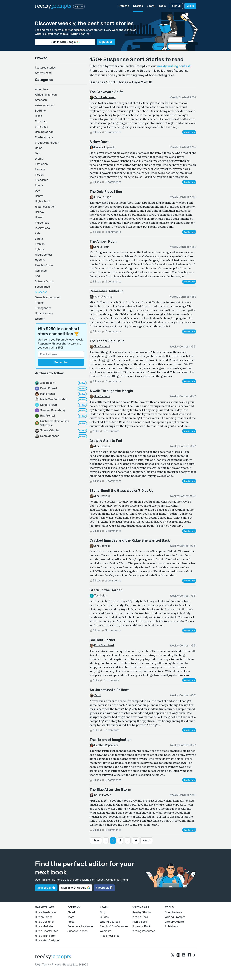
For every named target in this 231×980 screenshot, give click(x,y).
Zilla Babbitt (48, 383)
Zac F (98, 695)
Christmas (41, 127)
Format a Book (141, 926)
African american (46, 95)
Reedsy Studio (141, 912)
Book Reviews (173, 912)
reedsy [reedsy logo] (53, 6)
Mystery (40, 260)
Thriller (39, 303)
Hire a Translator (45, 936)
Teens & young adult (48, 297)
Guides (104, 917)
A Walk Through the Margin (111, 391)
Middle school (43, 255)
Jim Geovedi (102, 346)
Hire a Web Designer (47, 940)
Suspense (41, 292)
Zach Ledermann (105, 97)
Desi (38, 153)
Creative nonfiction (47, 143)
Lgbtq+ (40, 249)
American (41, 100)
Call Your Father (103, 640)
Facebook (104, 888)
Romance (41, 271)
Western (40, 319)
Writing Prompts (175, 917)
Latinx (39, 239)
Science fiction (44, 281)
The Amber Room (104, 241)
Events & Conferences (114, 926)
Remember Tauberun (107, 291)
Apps (79, 7)
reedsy (53, 957)
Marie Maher (48, 394)
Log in (190, 6)
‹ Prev (96, 841)
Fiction (39, 175)
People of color (44, 265)
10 (135, 841)
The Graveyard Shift (106, 92)
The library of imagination (111, 740)
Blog (103, 912)
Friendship (42, 180)
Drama (39, 159)
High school (42, 201)
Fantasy (40, 169)
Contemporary (44, 137)
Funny (39, 185)
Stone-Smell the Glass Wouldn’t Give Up (121, 491)
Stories (138, 6)
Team (71, 917)
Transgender (43, 308)
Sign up (176, 6)
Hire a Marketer (44, 926)
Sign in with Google (65, 42)
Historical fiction (45, 207)
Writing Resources (144, 931)
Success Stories (77, 931)
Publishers (171, 926)
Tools (162, 6)
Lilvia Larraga (103, 197)
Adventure (42, 89)
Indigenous (42, 223)
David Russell (49, 388)
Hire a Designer (44, 922)
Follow (82, 383)
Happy (39, 196)
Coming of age (44, 132)
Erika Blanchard (104, 645)
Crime (39, 148)
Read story (189, 132)
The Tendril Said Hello (107, 341)
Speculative (42, 287)
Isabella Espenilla (105, 147)
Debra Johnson (50, 436)
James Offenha (50, 430)
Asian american (45, 105)
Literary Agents (175, 922)
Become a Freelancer (81, 926)
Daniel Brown (49, 405)
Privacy (56, 965)
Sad (37, 276)
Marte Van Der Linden (54, 399)
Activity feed (43, 73)
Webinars (106, 931)
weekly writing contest (173, 66)
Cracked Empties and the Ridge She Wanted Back (130, 540)
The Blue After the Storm (110, 790)
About (71, 912)
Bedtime (40, 111)
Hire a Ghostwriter (46, 931)
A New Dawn (100, 142)
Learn (151, 6)
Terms (46, 965)
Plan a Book (140, 922)
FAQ (37, 965)
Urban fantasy (44, 313)
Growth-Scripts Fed (106, 441)
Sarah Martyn (103, 795)
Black (38, 116)
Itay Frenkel (48, 416)
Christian (41, 121)
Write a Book (140, 917)
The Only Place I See (106, 192)
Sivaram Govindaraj (53, 410)
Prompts (123, 6)
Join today (46, 888)
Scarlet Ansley (103, 297)
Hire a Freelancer (46, 912)
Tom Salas (101, 596)
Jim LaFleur (102, 247)
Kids (38, 233)
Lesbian (40, 244)
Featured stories (45, 68)
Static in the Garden (106, 590)
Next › (147, 841)
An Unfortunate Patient (109, 690)
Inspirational (43, 228)
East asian (41, 164)
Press (71, 922)
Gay (37, 191)
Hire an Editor (43, 917)
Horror (39, 217)
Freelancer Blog (110, 936)
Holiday (40, 212)
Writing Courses (110, 922)
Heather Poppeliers (106, 745)
